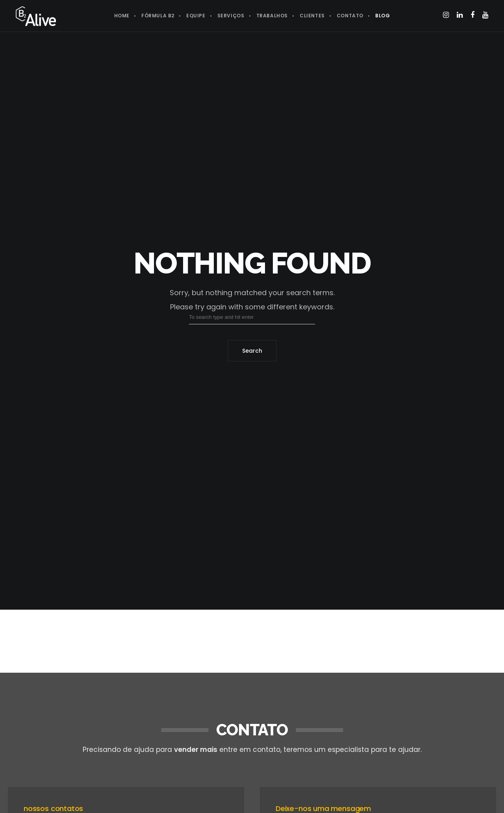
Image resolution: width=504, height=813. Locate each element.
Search (252, 351)
